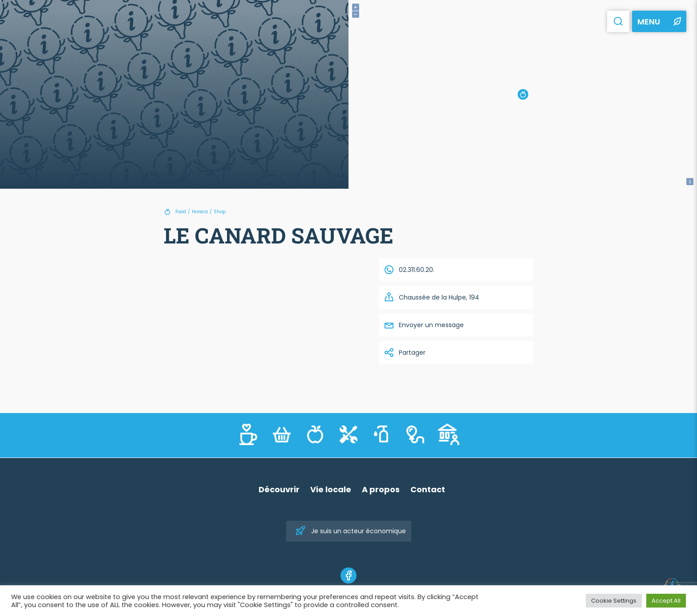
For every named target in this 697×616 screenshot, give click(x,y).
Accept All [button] (666, 601)
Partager (405, 353)
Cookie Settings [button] (614, 601)
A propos (381, 489)
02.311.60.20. (409, 270)
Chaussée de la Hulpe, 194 (432, 297)
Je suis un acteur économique (351, 531)
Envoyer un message (424, 325)
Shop (220, 212)
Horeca (200, 212)
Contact (428, 489)
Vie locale (331, 489)
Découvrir (279, 489)
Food (181, 212)
